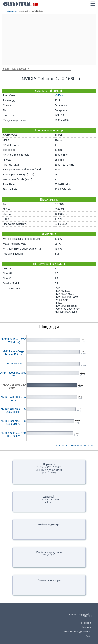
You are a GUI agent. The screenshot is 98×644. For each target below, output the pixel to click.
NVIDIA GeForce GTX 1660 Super (13, 435)
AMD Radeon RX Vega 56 (13, 374)
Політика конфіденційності (78, 632)
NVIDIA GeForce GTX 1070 (13, 398)
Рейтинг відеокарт (49, 524)
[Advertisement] (49, 39)
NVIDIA (59, 95)
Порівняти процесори (49, 553)
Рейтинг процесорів (49, 580)
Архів (88, 636)
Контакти (87, 627)
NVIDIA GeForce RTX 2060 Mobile (13, 410)
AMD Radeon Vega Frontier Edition (13, 353)
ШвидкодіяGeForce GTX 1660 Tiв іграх (49, 500)
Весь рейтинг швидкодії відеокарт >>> (75, 446)
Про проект (85, 623)
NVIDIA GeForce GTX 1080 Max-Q (13, 422)
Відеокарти (12, 11)
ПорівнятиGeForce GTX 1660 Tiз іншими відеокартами (49, 468)
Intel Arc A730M (13, 363)
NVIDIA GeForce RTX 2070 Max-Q (13, 341)
